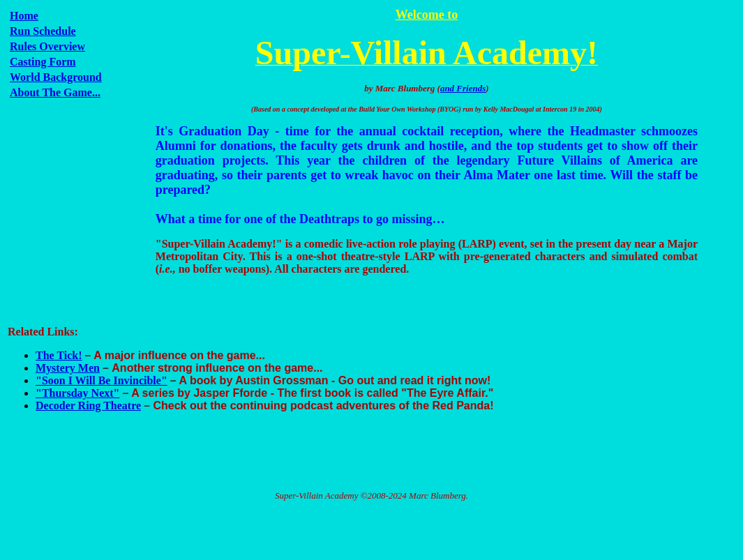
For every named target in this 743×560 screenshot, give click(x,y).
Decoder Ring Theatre (88, 406)
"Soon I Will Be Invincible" (102, 380)
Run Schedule (43, 31)
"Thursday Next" (77, 393)
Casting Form (43, 62)
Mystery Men (68, 368)
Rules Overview (47, 46)
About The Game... (55, 92)
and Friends (463, 88)
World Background (56, 77)
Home (24, 16)
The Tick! (59, 355)
